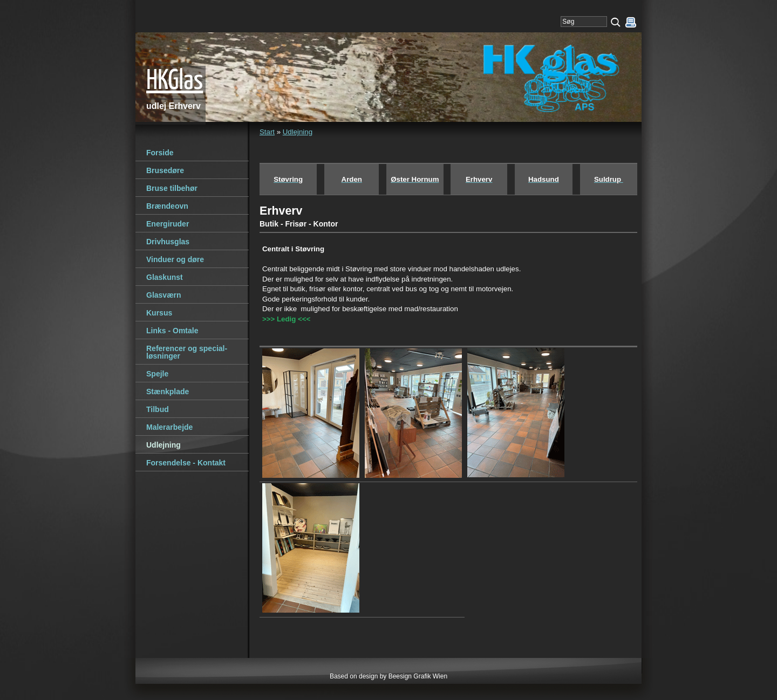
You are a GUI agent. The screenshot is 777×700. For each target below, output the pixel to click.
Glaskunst (165, 277)
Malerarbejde (169, 427)
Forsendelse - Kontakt (186, 463)
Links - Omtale (172, 331)
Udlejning (298, 132)
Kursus (159, 313)
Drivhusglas (168, 242)
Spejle (157, 374)
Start (267, 132)
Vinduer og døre (175, 259)
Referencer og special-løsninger (187, 352)
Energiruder (168, 224)
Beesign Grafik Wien (418, 676)
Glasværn (164, 295)
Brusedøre (165, 170)
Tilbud (158, 409)
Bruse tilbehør (172, 188)
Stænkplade (168, 392)
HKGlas (175, 81)
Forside (160, 153)
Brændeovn (167, 206)
